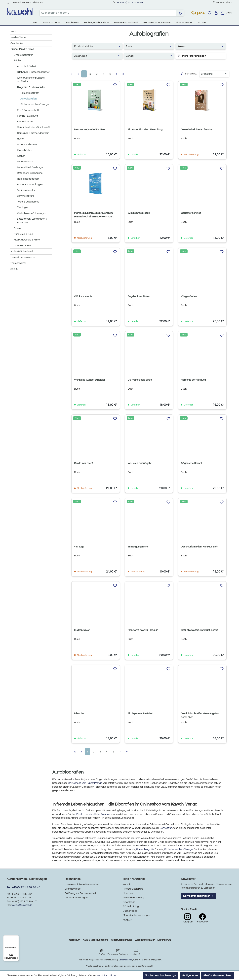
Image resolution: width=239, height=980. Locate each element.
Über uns (128, 893)
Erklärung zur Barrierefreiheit (80, 893)
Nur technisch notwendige (160, 975)
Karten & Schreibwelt (22, 251)
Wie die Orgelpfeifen (139, 213)
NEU (13, 32)
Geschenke (17, 43)
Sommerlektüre (25, 196)
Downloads (129, 902)
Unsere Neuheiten (23, 55)
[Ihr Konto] (216, 13)
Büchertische (130, 911)
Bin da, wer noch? (84, 463)
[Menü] (17, 937)
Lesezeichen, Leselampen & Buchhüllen (32, 221)
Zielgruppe (97, 56)
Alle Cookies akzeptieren (218, 975)
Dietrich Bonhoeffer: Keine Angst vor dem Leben (200, 715)
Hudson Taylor (82, 630)
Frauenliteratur (25, 122)
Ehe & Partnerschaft (28, 110)
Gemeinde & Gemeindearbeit (33, 133)
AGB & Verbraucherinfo (95, 940)
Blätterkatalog (131, 906)
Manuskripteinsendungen (137, 915)
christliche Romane (100, 814)
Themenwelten (18, 263)
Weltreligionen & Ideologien (32, 213)
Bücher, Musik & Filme (22, 49)
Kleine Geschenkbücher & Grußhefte (31, 80)
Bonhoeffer (166, 828)
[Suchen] (180, 13)
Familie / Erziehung (27, 116)
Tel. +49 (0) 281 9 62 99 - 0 (129, 2)
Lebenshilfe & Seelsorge (30, 167)
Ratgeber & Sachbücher (30, 173)
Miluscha (79, 714)
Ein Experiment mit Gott (140, 714)
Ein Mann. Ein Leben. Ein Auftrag (145, 130)
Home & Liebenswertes (23, 257)
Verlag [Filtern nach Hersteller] (149, 56)
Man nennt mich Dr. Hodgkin (143, 630)
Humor (21, 139)
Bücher (18, 61)
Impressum (74, 940)
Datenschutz (164, 940)
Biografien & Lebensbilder (31, 87)
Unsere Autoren (22, 246)
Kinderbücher (24, 150)
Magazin (198, 13)
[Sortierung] (214, 74)
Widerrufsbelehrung (121, 940)
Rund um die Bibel (24, 234)
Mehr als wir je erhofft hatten (89, 130)
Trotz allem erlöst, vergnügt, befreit (199, 630)
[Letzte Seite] (123, 74)
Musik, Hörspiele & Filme (27, 240)
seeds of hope (18, 37)
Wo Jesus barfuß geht (139, 463)
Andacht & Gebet (26, 66)
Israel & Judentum (27, 145)
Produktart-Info (97, 46)
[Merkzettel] (209, 13)
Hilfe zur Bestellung (133, 889)
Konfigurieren (190, 975)
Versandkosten (126, 960)
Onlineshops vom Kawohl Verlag (85, 783)
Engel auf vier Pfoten (139, 296)
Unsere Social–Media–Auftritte (82, 885)
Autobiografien (28, 99)
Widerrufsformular (145, 940)
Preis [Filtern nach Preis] (149, 46)
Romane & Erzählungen (30, 185)
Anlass (201, 46)
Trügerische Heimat (191, 463)
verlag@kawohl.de (22, 905)
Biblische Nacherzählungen (35, 104)
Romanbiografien (30, 93)
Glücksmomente (83, 296)
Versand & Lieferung (134, 898)
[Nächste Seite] (117, 74)
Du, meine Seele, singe (140, 380)
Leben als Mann (26, 162)
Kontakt (127, 885)
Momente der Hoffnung (193, 380)
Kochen (21, 156)
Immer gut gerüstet (138, 547)
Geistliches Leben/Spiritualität (33, 127)
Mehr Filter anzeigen (192, 56)
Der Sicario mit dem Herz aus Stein (200, 547)
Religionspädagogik (28, 179)
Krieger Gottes (189, 296)
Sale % (14, 269)
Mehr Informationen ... (108, 975)
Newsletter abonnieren (198, 896)
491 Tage (79, 547)
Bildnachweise (73, 889)
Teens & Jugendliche (28, 202)
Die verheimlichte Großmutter (197, 130)
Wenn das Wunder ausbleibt (90, 380)
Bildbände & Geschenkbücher (33, 72)
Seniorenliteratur (26, 190)
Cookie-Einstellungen (76, 898)
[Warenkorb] (227, 13)
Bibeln (17, 228)
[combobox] (108, 13)
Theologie (22, 207)
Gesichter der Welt (191, 213)
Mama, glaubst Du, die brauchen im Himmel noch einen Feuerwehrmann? (94, 215)
